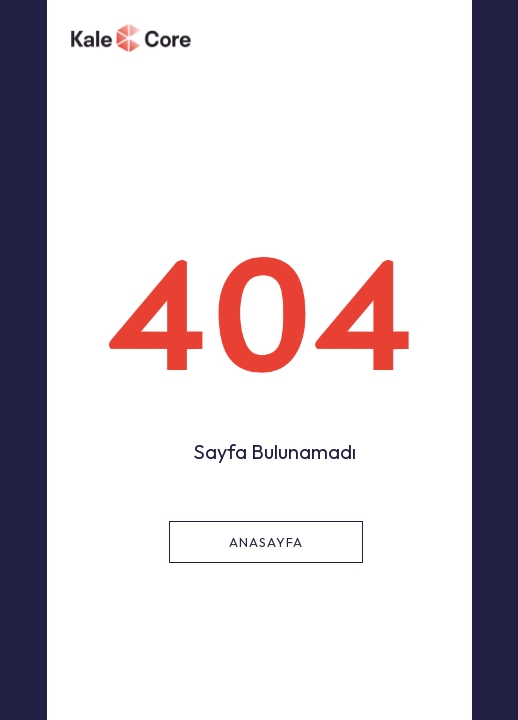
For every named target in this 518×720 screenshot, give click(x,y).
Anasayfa (266, 542)
